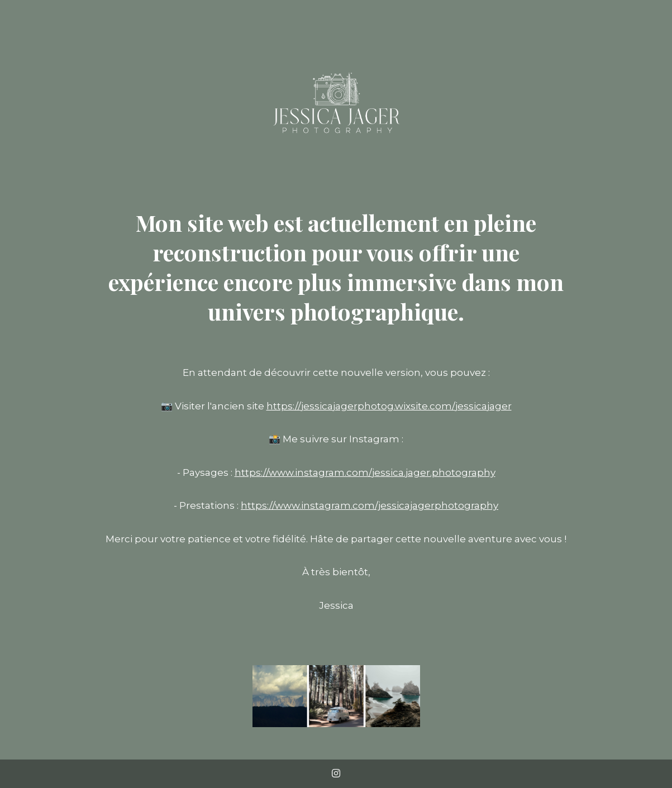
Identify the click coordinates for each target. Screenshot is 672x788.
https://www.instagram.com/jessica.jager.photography (365, 472)
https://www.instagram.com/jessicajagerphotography (370, 505)
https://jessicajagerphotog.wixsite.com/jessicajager (389, 406)
